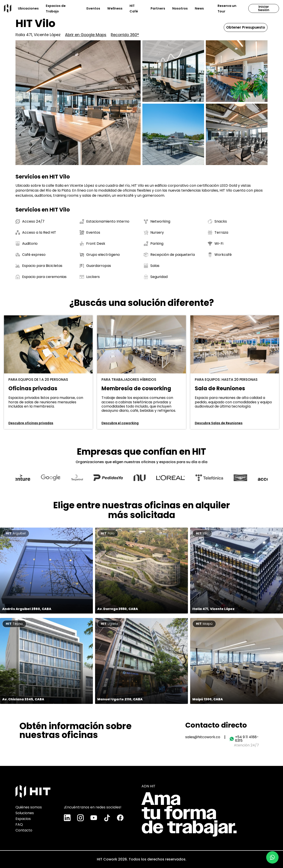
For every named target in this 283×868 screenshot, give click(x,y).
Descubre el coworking (120, 423)
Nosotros (180, 8)
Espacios (23, 818)
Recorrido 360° (125, 35)
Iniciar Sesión (264, 8)
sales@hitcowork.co (203, 737)
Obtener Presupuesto (246, 27)
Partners (158, 8)
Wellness (115, 8)
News (199, 8)
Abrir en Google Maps (86, 35)
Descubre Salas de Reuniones (219, 423)
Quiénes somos (29, 806)
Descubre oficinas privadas (31, 423)
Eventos (93, 8)
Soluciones (25, 812)
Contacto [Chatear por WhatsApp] (24, 829)
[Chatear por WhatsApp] (272, 857)
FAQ (19, 824)
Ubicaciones (28, 8)
